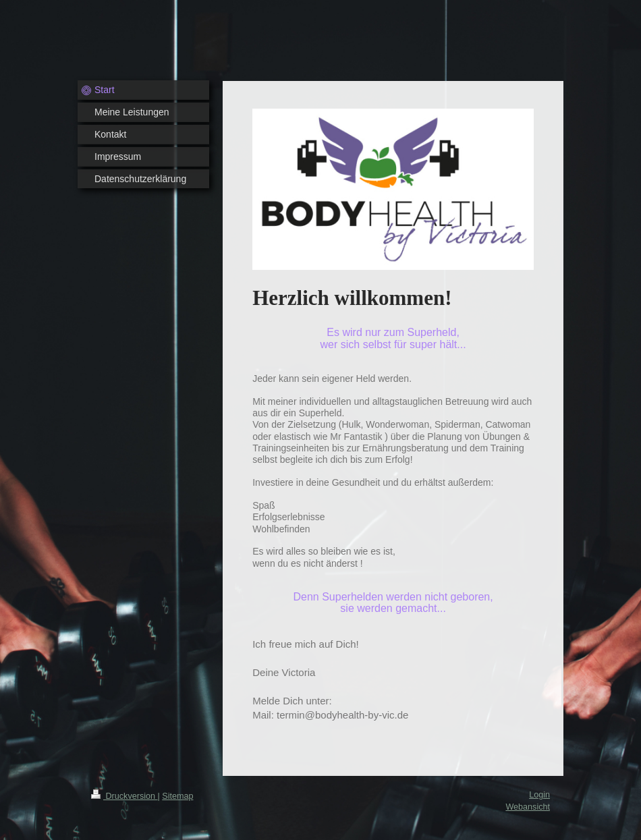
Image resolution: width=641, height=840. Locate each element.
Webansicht (528, 807)
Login (539, 795)
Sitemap (177, 796)
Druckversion (124, 796)
